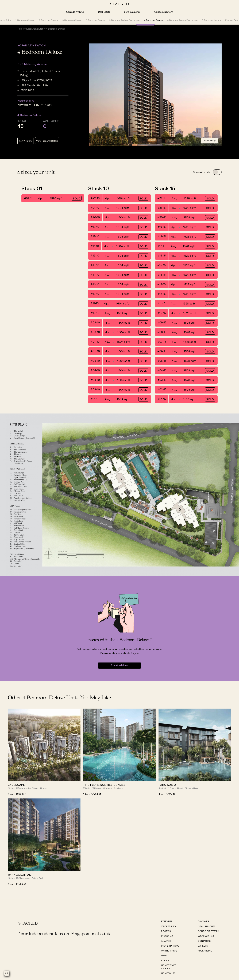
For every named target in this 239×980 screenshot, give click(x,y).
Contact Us (205, 941)
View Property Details (47, 141)
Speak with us (119, 666)
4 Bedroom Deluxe (153, 20)
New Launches (132, 12)
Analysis (166, 941)
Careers (203, 946)
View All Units (25, 141)
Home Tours (168, 974)
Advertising (205, 951)
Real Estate (104, 12)
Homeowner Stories (169, 967)
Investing (167, 936)
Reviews (166, 931)
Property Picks (170, 946)
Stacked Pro (168, 927)
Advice (165, 961)
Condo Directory (164, 12)
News (164, 956)
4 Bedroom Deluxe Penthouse (182, 20)
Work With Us (206, 936)
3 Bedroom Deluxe (95, 20)
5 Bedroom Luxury (211, 20)
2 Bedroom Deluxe (48, 20)
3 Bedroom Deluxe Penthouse (124, 20)
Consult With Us (75, 12)
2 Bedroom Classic (25, 20)
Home (21, 29)
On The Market (170, 951)
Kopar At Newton (35, 29)
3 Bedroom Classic (72, 20)
